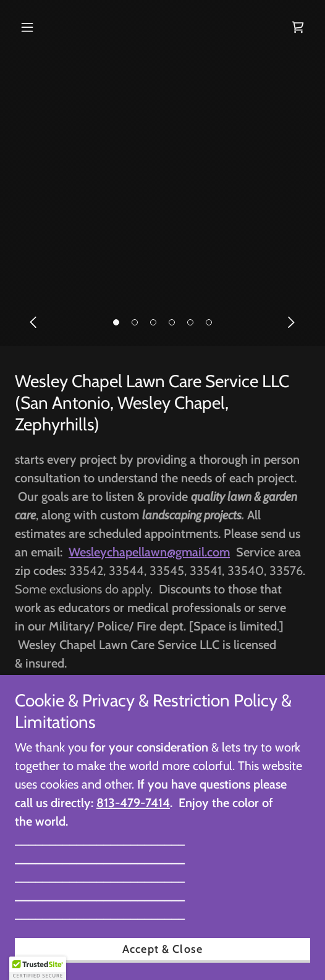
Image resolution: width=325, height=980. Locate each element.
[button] (116, 322)
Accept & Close (162, 949)
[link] (298, 27)
